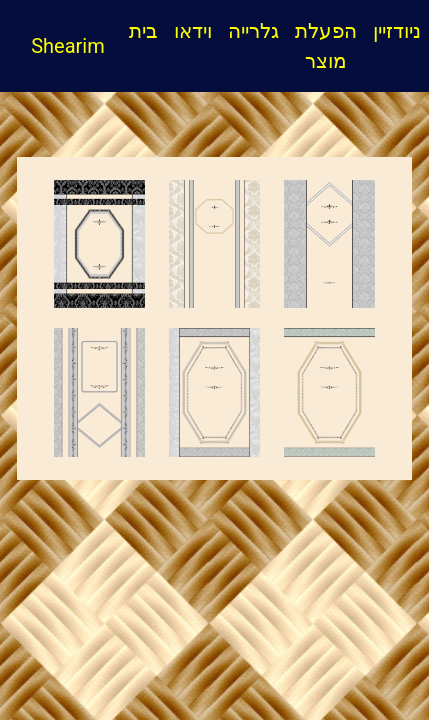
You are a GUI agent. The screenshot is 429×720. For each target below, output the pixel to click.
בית (147, 29)
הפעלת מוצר (326, 46)
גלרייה (253, 31)
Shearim (60, 46)
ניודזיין (397, 31)
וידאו (193, 31)
